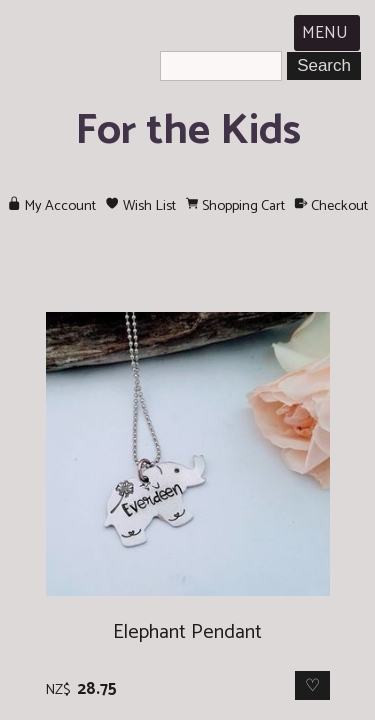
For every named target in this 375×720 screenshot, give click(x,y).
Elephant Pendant (187, 632)
